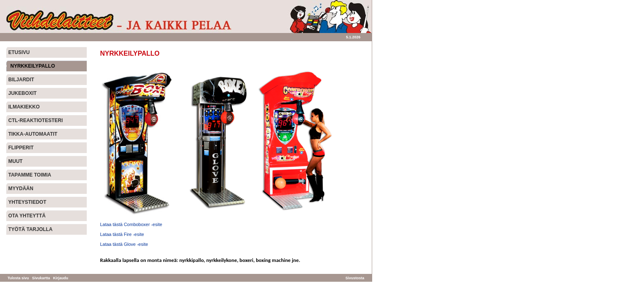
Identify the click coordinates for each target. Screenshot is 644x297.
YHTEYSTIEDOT (27, 202)
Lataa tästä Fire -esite (122, 234)
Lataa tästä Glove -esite (124, 244)
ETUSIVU (19, 52)
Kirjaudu (61, 278)
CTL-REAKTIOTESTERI (36, 120)
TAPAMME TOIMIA (30, 175)
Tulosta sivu (18, 278)
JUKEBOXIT (23, 93)
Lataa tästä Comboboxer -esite (131, 224)
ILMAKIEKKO (24, 107)
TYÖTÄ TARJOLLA (30, 229)
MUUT (15, 161)
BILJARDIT (21, 80)
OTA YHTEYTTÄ (27, 216)
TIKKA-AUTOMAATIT (33, 134)
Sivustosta (355, 278)
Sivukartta (41, 278)
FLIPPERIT (21, 148)
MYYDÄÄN (21, 189)
